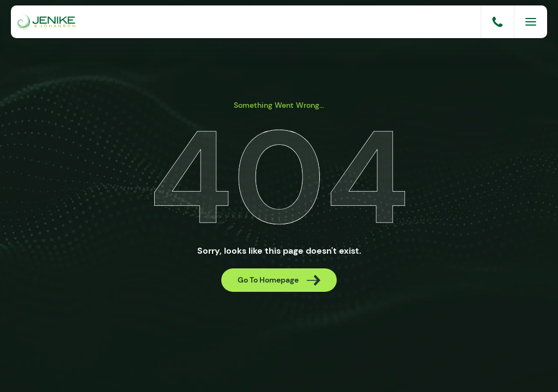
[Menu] (531, 22)
